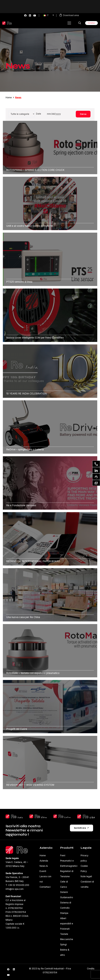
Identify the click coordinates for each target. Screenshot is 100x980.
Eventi (43, 871)
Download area (71, 15)
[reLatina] (62, 816)
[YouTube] (35, 15)
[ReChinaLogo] (38, 816)
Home (9, 98)
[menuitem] (49, 15)
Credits (91, 969)
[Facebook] (25, 15)
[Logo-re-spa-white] (7, 23)
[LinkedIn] (30, 15)
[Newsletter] (96, 483)
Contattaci (45, 887)
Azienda (44, 861)
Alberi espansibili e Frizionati (67, 924)
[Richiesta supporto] (96, 477)
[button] (69, 23)
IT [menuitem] (48, 15)
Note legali (86, 876)
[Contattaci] (96, 464)
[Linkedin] (96, 470)
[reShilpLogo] (14, 816)
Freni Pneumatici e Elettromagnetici (69, 861)
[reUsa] (86, 816)
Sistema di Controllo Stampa (66, 908)
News (18, 98)
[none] (48, 15)
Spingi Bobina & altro (65, 950)
